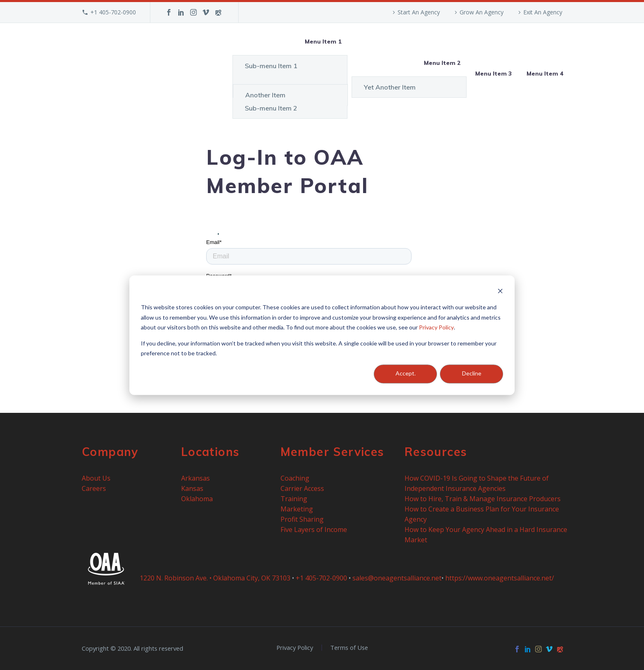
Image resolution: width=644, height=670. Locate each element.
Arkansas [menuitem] (195, 478)
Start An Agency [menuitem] (419, 12)
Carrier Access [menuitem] (302, 488)
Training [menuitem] (294, 499)
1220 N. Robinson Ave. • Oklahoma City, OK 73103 (215, 578)
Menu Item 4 (545, 74)
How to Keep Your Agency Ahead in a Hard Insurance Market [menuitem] (487, 535)
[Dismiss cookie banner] (500, 292)
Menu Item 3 (493, 74)
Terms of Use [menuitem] (349, 648)
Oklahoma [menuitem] (197, 499)
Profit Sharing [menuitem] (302, 519)
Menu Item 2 (442, 63)
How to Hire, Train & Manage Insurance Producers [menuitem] (483, 499)
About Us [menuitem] (96, 478)
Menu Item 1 (323, 41)
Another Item (265, 95)
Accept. (406, 374)
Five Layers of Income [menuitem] (314, 530)
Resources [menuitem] (436, 452)
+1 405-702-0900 (113, 12)
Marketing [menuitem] (297, 509)
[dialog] (322, 335)
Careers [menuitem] (94, 488)
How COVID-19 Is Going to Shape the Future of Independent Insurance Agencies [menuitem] (477, 483)
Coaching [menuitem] (295, 478)
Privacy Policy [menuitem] (295, 648)
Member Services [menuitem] (332, 452)
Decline (472, 374)
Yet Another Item (390, 87)
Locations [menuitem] (210, 452)
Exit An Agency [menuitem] (543, 12)
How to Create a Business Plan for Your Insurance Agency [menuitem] (483, 514)
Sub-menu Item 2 (271, 108)
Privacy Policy (436, 327)
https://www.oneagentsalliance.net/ (500, 578)
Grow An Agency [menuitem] (482, 12)
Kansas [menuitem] (192, 488)
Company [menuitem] (110, 452)
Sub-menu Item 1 (271, 66)
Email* (214, 242)
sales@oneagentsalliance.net (397, 578)
